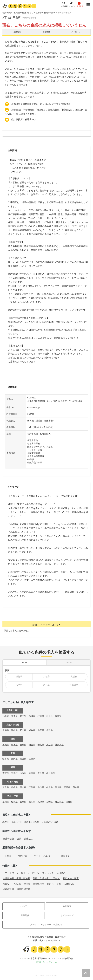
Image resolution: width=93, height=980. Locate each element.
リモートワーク (11, 873)
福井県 (32, 730)
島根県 (14, 787)
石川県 (23, 730)
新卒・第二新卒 (71, 878)
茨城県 (6, 745)
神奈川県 (59, 745)
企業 (19, 839)
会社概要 (67, 906)
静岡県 (14, 759)
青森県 (14, 716)
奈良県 (46, 685)
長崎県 (23, 802)
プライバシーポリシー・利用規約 (46, 925)
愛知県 (23, 759)
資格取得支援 (24, 889)
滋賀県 (19, 677)
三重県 (32, 759)
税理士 (6, 822)
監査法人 (29, 839)
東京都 (50, 745)
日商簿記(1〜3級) (50, 822)
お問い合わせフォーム (46, 962)
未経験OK (69, 884)
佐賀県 (14, 802)
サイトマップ (67, 915)
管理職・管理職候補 (34, 884)
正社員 (8, 856)
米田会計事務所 (65, 13)
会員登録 (80, 4)
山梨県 (41, 730)
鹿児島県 (59, 802)
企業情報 (17, 32)
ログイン (72, 4)
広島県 (32, 787)
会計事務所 (8, 839)
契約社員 (23, 856)
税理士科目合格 (32, 822)
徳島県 (50, 787)
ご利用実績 (24, 915)
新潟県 (6, 730)
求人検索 (64, 4)
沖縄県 (69, 802)
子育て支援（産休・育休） (46, 878)
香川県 (58, 787)
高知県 (76, 787)
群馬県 (23, 745)
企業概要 (46, 32)
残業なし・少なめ (12, 884)
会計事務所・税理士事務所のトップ (18, 13)
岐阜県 (6, 759)
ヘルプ (24, 906)
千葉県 (41, 745)
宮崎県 (50, 802)
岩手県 (23, 716)
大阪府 (74, 677)
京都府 (39, 13)
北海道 (6, 716)
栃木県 (14, 745)
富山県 (14, 730)
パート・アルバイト (44, 856)
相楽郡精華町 (50, 13)
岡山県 (23, 787)
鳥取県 (6, 787)
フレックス (48, 873)
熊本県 (32, 802)
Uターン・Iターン (30, 873)
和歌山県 (74, 685)
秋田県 (41, 716)
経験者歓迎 (8, 889)
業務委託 (66, 856)
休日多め (61, 873)
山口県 (41, 787)
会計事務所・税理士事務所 (16, 878)
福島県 (58, 716)
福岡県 (6, 802)
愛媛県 (67, 787)
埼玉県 (32, 745)
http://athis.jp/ (34, 407)
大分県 (41, 802)
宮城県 (32, 716)
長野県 (50, 730)
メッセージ (76, 32)
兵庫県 (19, 685)
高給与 (50, 884)
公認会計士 (17, 822)
